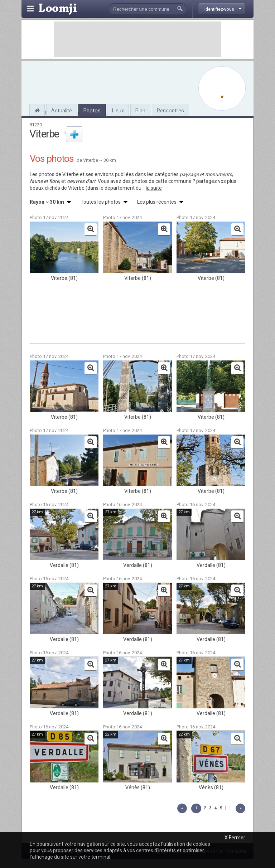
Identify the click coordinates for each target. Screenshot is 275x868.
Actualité (62, 111)
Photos (92, 111)
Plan (140, 111)
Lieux (118, 111)
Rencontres (170, 111)
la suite (154, 188)
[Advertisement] (137, 39)
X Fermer (235, 838)
